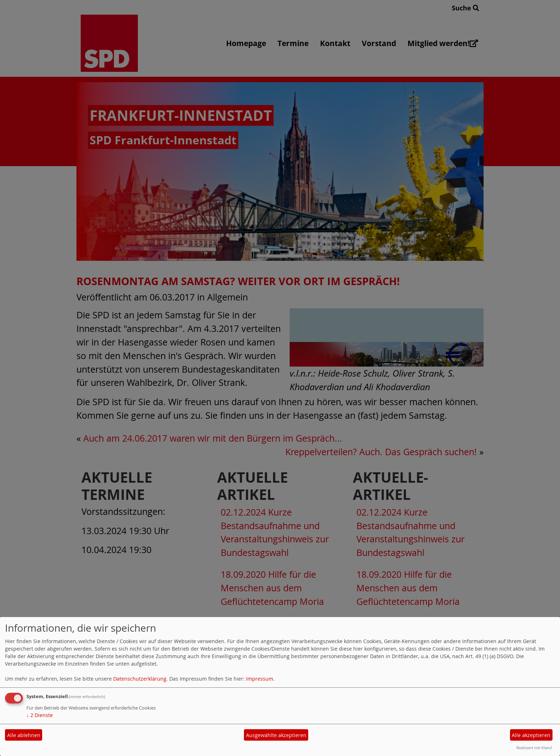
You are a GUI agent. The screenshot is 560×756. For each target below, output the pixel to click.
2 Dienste (40, 715)
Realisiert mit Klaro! (534, 748)
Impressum (260, 679)
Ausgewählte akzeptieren (276, 735)
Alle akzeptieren (531, 735)
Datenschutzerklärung (140, 679)
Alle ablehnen (24, 735)
